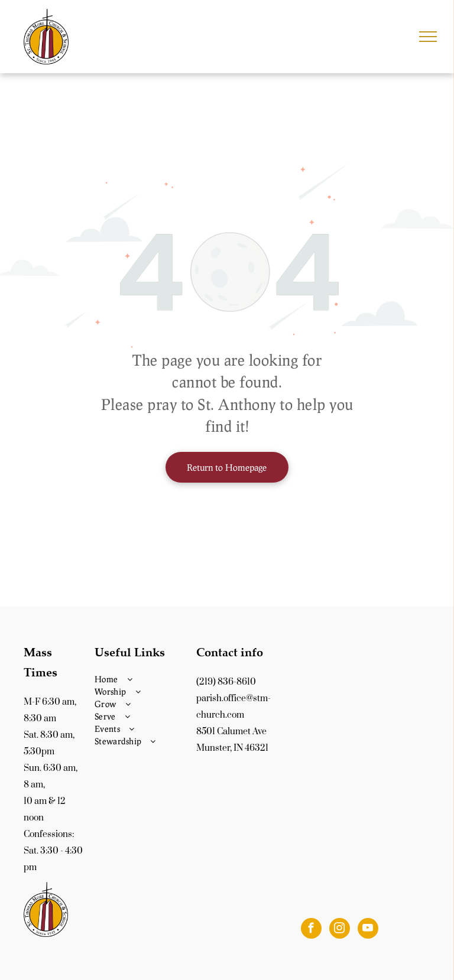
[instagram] (340, 930)
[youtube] (368, 930)
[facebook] (311, 930)
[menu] (428, 37)
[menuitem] (142, 679)
